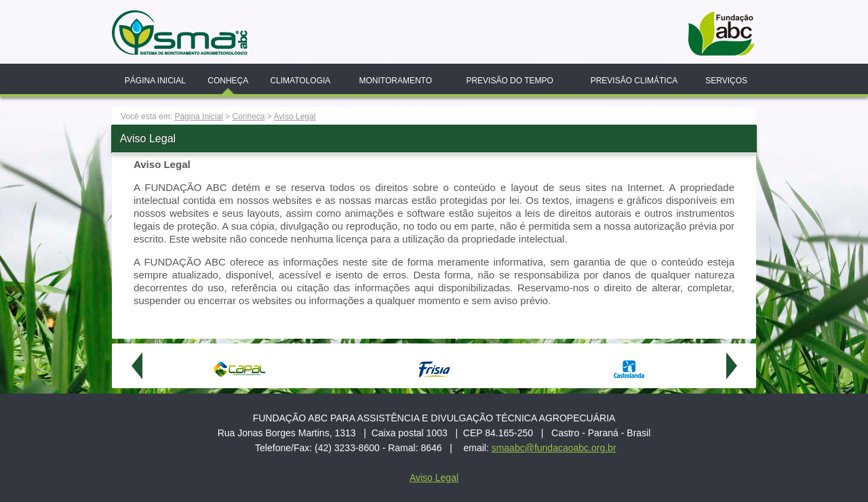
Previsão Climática (634, 81)
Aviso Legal (295, 117)
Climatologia (300, 81)
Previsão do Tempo (509, 81)
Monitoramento (395, 81)
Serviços (726, 81)
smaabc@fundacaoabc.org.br (554, 448)
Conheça (228, 81)
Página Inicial (155, 81)
